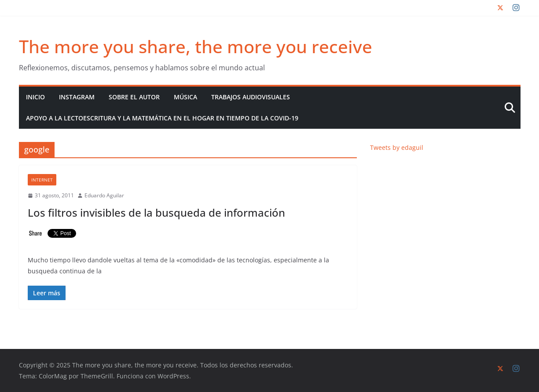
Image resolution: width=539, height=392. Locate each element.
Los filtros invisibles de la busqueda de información (156, 212)
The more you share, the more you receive (196, 46)
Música (185, 97)
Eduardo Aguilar (104, 195)
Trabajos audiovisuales (251, 97)
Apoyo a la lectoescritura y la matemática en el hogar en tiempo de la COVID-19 (162, 118)
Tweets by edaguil (397, 147)
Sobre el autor (134, 97)
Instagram (77, 97)
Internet (42, 180)
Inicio (35, 97)
